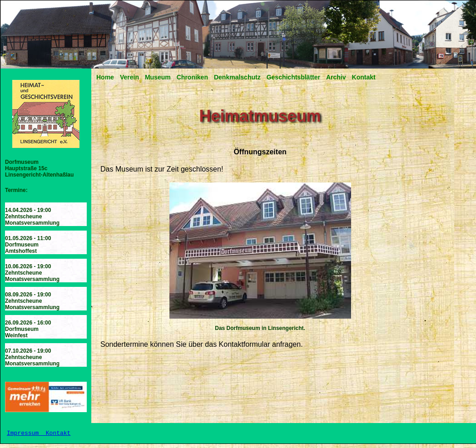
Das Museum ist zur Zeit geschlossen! (162, 169)
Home (105, 77)
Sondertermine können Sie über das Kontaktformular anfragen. (202, 344)
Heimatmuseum (260, 116)
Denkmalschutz (237, 77)
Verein (129, 77)
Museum (158, 77)
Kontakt (364, 77)
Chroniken (192, 77)
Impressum (25, 435)
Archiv (336, 77)
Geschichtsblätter (293, 77)
